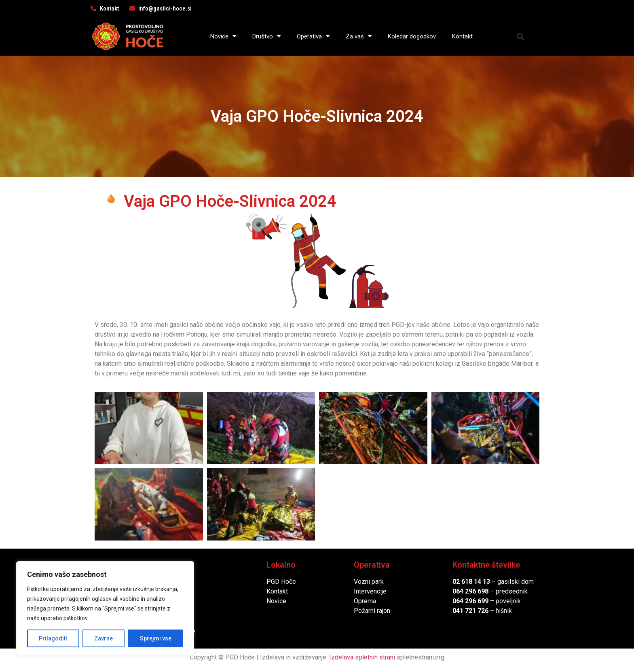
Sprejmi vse (156, 638)
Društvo (266, 36)
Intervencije (370, 591)
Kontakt (462, 36)
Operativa (313, 36)
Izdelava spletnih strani (362, 657)
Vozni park (369, 582)
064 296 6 (467, 591)
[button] (521, 36)
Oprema (365, 601)
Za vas (359, 36)
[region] (105, 608)
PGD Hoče (281, 582)
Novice (223, 36)
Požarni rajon (372, 611)
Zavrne (104, 638)
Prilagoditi (53, 638)
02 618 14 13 (471, 582)
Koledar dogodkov (412, 36)
